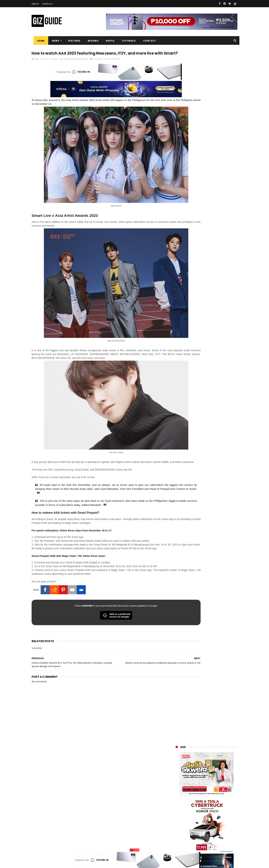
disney (177, 838)
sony (198, 791)
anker (201, 832)
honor (198, 778)
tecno (217, 791)
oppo (176, 771)
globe (177, 785)
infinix (197, 785)
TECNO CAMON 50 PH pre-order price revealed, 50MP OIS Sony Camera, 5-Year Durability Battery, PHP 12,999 (215, 505)
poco (176, 805)
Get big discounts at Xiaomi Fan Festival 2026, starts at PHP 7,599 (216, 383)
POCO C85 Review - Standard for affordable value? (214, 433)
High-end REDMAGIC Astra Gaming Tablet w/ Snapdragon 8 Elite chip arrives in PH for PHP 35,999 (215, 366)
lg (215, 785)
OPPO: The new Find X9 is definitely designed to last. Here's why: (202, 234)
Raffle (108, 41)
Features (72, 41)
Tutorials (127, 41)
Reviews (91, 41)
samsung (202, 765)
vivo (218, 771)
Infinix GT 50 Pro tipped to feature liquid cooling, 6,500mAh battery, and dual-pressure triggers (216, 470)
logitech (178, 825)
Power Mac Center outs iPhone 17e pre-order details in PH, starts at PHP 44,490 (215, 451)
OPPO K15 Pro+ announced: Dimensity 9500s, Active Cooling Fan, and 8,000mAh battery (215, 487)
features (98, 66)
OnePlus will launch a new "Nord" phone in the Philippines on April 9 (215, 418)
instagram (179, 832)
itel (213, 812)
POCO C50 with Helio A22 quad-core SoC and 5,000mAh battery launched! (216, 348)
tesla (176, 845)
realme (177, 778)
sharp (215, 805)
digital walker (181, 818)
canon (195, 812)
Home (39, 41)
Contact (48, 4)
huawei (178, 765)
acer (176, 798)
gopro (214, 838)
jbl (196, 825)
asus (218, 778)
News (54, 41)
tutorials (116, 66)
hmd (196, 838)
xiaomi (197, 771)
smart (107, 66)
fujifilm (196, 805)
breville (195, 845)
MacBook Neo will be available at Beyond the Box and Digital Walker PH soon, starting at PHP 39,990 (215, 401)
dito (194, 798)
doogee (205, 818)
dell (211, 825)
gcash (212, 798)
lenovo (177, 791)
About (35, 4)
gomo (219, 832)
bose (212, 845)
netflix (177, 812)
